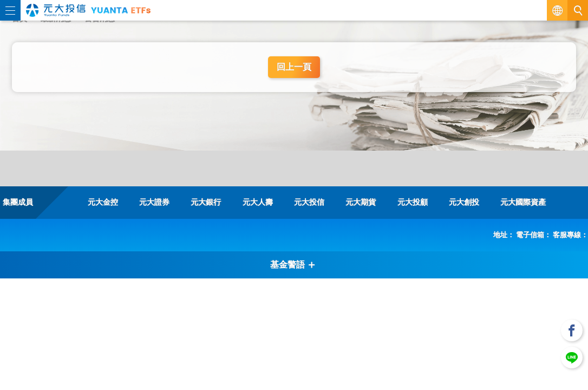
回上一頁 (294, 67)
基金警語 (293, 265)
